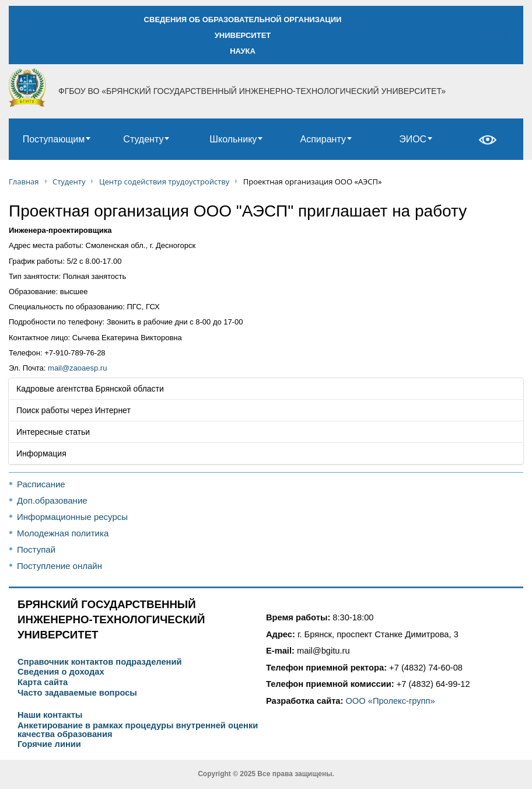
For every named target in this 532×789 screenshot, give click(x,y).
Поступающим (54, 139)
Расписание (41, 484)
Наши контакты (50, 715)
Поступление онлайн (60, 566)
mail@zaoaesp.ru (77, 368)
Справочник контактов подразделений (99, 662)
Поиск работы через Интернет (73, 410)
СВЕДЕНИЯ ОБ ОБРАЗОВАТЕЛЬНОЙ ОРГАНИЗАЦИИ (243, 20)
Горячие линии (49, 744)
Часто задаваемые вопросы (77, 693)
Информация (41, 453)
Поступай (36, 549)
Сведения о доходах (61, 672)
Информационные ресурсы (72, 517)
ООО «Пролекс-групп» (390, 701)
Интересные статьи (53, 432)
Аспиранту (323, 139)
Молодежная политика (63, 533)
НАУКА (243, 51)
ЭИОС (413, 139)
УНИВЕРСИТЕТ (243, 35)
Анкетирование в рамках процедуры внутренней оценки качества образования (138, 730)
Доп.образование (52, 500)
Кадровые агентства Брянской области (90, 389)
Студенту (143, 139)
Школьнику (233, 139)
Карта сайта (43, 682)
